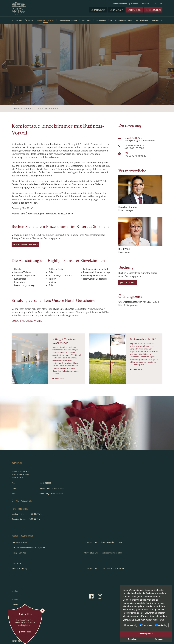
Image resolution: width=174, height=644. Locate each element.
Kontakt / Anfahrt (120, 4)
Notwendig (131, 625)
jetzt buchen (153, 10)
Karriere (135, 4)
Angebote (157, 20)
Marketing (161, 625)
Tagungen (101, 20)
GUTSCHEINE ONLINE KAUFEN (27, 321)
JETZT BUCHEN (128, 283)
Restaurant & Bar (68, 20)
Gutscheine (134, 10)
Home (17, 109)
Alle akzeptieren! (146, 634)
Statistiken (146, 625)
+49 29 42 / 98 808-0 (134, 148)
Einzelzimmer (51, 109)
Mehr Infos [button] (158, 620)
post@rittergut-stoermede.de (140, 141)
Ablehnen (159, 639)
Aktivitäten (142, 20)
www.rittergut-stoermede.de (51, 491)
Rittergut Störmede (22, 20)
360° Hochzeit (98, 10)
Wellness (86, 20)
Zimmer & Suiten (46, 20)
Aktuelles (145, 4)
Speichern (133, 639)
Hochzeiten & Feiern (121, 20)
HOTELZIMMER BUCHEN (25, 245)
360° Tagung (116, 10)
